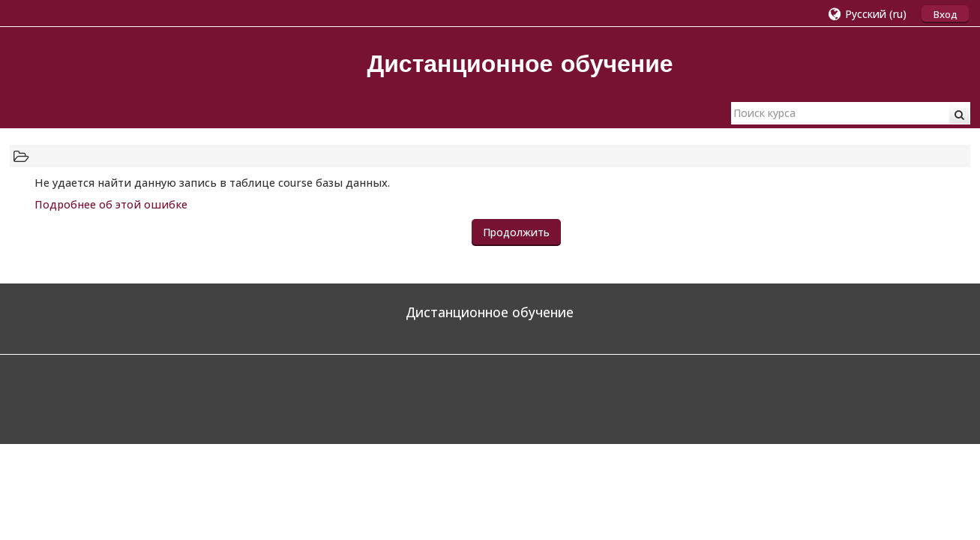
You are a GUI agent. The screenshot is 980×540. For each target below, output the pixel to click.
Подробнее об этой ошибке (111, 204)
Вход (945, 14)
